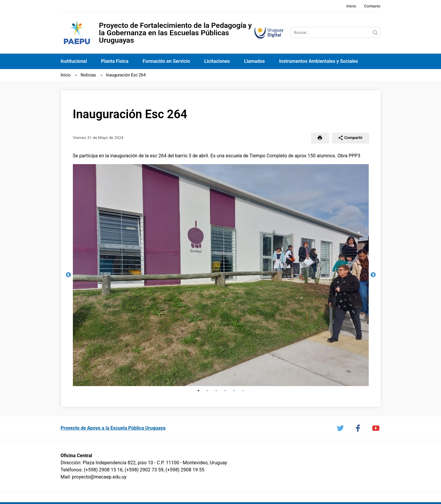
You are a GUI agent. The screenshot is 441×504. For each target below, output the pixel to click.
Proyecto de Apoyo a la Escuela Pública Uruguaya (113, 428)
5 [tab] (234, 391)
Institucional (74, 61)
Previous (68, 275)
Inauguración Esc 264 (126, 75)
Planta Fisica (115, 61)
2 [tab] (207, 391)
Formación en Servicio (166, 61)
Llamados (254, 61)
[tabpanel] (221, 275)
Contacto (372, 6)
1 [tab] (198, 391)
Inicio (351, 6)
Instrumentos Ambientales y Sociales (319, 61)
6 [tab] (243, 391)
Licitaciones (217, 61)
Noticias (88, 75)
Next (373, 275)
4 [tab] (225, 391)
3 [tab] (216, 391)
